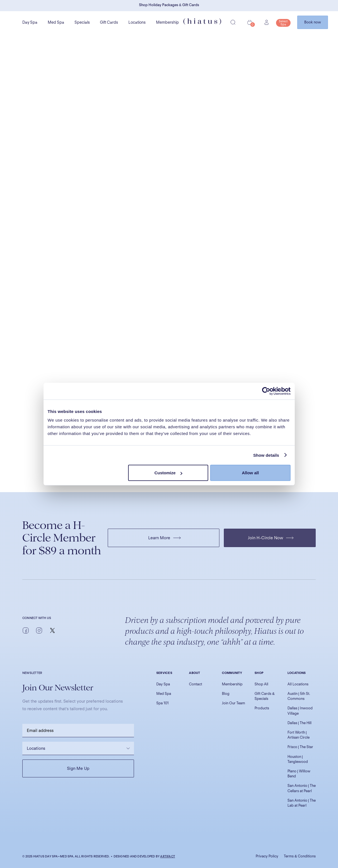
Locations (137, 22)
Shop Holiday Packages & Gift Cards (169, 5)
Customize (168, 473)
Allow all (250, 473)
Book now (313, 22)
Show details (266, 455)
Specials (82, 22)
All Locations (298, 684)
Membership (167, 22)
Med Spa (56, 22)
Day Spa (30, 22)
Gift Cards (109, 22)
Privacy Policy (267, 856)
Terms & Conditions (300, 856)
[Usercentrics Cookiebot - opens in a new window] (266, 391)
